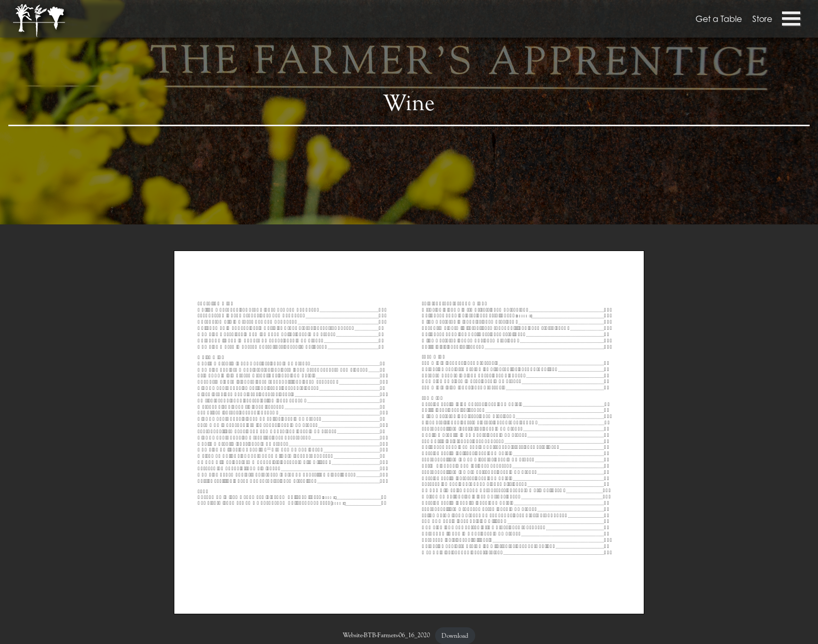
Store (762, 19)
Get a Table (719, 19)
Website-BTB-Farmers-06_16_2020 (386, 636)
